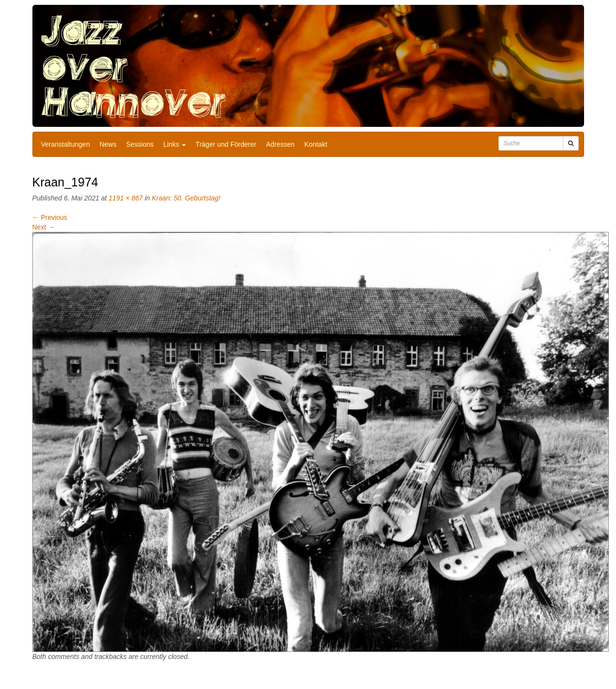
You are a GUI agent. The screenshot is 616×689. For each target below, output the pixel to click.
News (108, 144)
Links (175, 144)
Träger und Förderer (226, 144)
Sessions (140, 144)
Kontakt (316, 144)
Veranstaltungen (66, 144)
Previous (50, 217)
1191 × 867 (126, 198)
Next (44, 227)
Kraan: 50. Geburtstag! (186, 198)
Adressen (280, 144)
